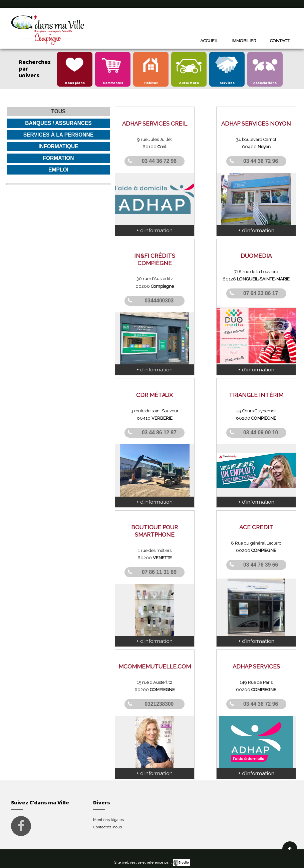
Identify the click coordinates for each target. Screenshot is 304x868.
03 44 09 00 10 (261, 433)
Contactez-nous (107, 827)
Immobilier (244, 41)
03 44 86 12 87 (159, 433)
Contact (280, 41)
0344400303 (159, 301)
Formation (58, 158)
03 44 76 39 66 (261, 564)
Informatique (58, 146)
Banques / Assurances (58, 123)
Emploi (58, 170)
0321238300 (159, 704)
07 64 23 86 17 (261, 293)
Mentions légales (108, 820)
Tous (58, 111)
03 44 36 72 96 (159, 161)
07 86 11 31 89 (159, 572)
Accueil (209, 41)
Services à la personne (59, 135)
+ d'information (155, 230)
